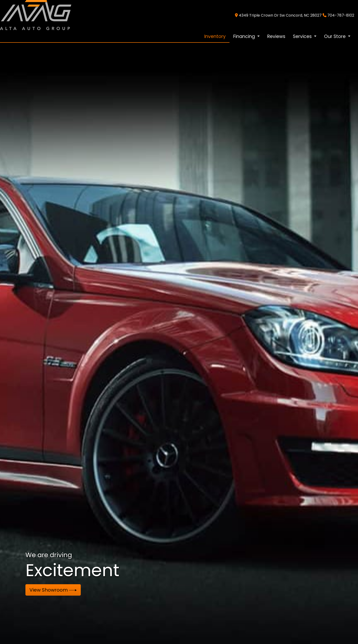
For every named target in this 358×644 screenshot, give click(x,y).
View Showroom (53, 590)
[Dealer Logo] (36, 15)
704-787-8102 (341, 15)
